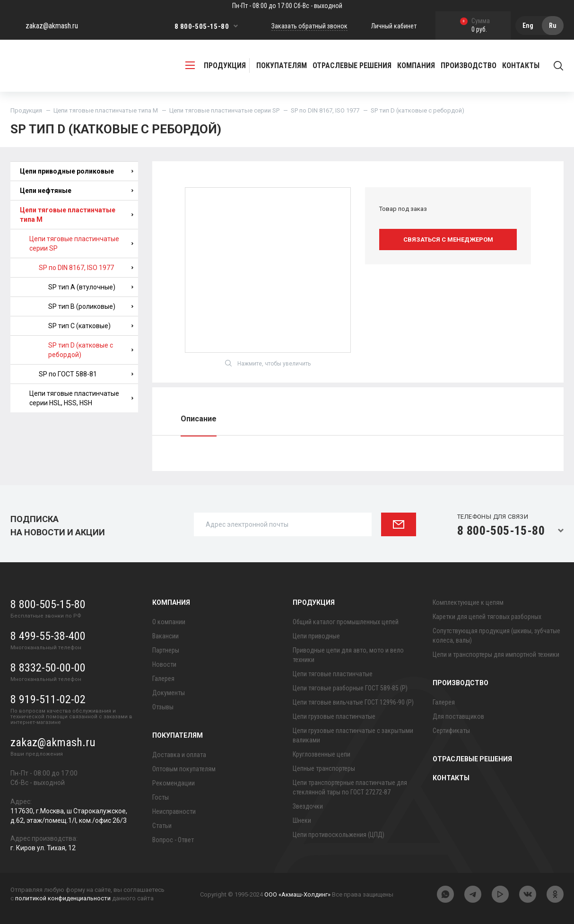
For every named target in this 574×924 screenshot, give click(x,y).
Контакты (521, 65)
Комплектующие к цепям (468, 602)
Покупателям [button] (282, 65)
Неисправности (174, 811)
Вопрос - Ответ (173, 840)
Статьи (162, 826)
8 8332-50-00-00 (48, 668)
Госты (161, 797)
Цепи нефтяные (77, 191)
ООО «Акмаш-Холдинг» (297, 894)
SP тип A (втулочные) (91, 287)
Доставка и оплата (179, 755)
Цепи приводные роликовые (77, 171)
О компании (169, 622)
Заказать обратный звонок (309, 26)
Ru (553, 26)
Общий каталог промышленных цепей (346, 622)
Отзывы (163, 707)
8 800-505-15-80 (202, 26)
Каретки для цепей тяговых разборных (487, 617)
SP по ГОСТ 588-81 (86, 374)
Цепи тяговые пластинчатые (333, 674)
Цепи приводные (316, 636)
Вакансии (165, 636)
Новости (164, 664)
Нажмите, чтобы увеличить (268, 363)
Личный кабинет (394, 26)
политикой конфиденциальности (63, 898)
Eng (528, 26)
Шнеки (302, 820)
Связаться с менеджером (448, 240)
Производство (461, 683)
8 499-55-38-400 (48, 636)
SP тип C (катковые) (91, 326)
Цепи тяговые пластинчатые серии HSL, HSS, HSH (81, 398)
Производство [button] (469, 65)
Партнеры (166, 650)
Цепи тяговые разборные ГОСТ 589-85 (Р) (350, 688)
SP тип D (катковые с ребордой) (91, 350)
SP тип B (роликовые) (91, 306)
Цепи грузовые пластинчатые (334, 716)
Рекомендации (174, 783)
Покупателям (178, 735)
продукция (216, 65)
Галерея (163, 679)
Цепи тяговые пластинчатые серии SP (224, 110)
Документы (169, 693)
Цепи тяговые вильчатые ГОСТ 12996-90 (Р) (353, 702)
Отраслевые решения (352, 65)
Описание (199, 419)
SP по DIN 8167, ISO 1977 (325, 110)
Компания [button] (416, 65)
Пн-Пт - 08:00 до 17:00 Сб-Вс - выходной (287, 6)
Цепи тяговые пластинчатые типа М (106, 110)
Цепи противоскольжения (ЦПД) (339, 835)
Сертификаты (451, 731)
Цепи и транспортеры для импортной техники (496, 654)
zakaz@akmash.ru (52, 26)
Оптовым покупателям (184, 769)
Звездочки (308, 806)
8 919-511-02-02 (48, 699)
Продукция (26, 110)
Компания (171, 602)
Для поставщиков (458, 716)
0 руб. (475, 26)
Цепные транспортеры (324, 768)
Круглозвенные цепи (322, 754)
